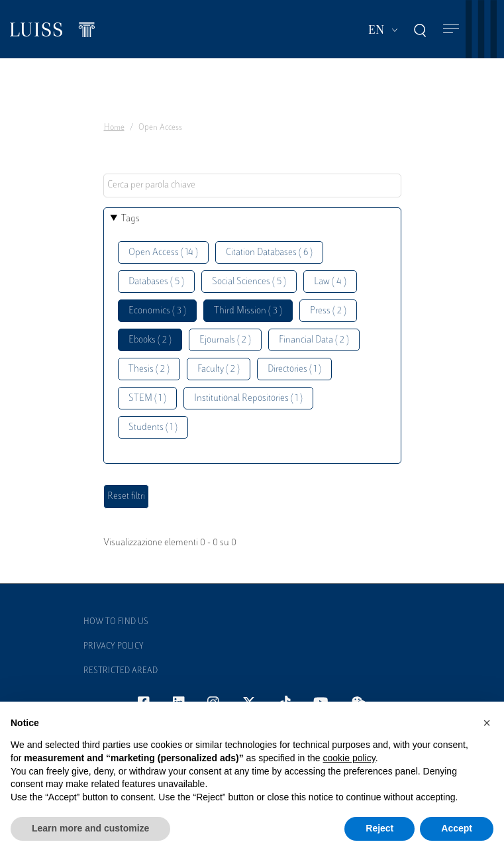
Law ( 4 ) (330, 282)
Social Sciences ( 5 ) (249, 282)
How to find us (116, 622)
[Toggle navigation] (451, 29)
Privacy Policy (114, 647)
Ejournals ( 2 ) (225, 340)
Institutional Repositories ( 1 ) (248, 399)
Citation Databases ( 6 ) (269, 253)
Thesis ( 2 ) (149, 369)
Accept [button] (457, 828)
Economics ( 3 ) (157, 311)
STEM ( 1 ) (147, 399)
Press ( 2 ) (328, 311)
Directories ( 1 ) (294, 369)
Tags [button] (130, 219)
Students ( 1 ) (153, 428)
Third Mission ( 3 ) (248, 311)
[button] (487, 723)
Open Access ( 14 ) (163, 253)
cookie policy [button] (349, 758)
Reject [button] (379, 828)
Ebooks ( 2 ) (150, 340)
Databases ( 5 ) (156, 282)
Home (114, 128)
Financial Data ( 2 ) (314, 340)
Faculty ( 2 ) (219, 369)
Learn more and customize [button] (90, 828)
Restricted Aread (121, 671)
